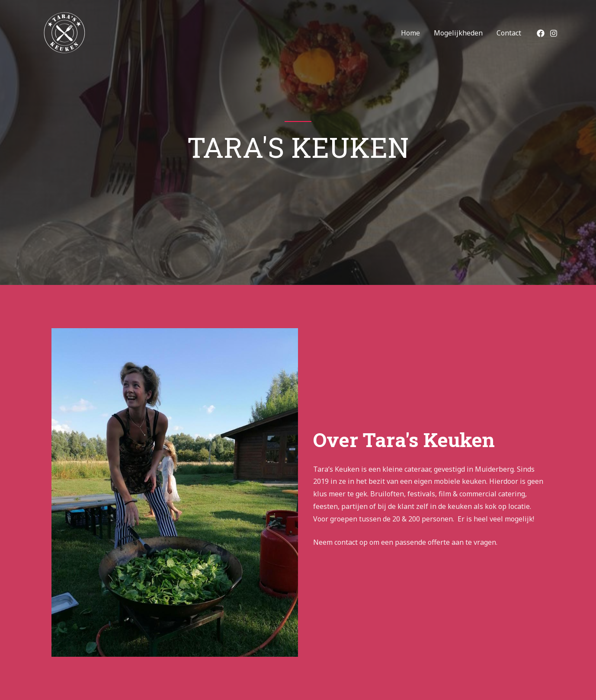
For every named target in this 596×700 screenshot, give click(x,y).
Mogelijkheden (458, 33)
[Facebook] (541, 33)
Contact (509, 33)
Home (410, 33)
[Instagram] (554, 33)
